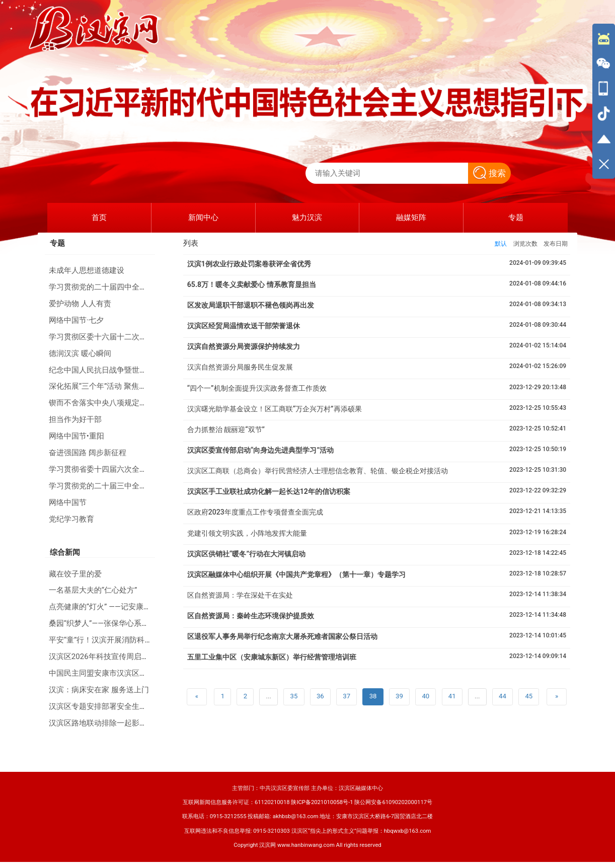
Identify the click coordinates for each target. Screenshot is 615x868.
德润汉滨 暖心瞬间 (80, 353)
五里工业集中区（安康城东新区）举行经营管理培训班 (272, 657)
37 (347, 696)
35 (294, 696)
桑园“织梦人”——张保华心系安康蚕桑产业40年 (126, 623)
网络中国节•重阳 (76, 436)
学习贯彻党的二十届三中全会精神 (105, 486)
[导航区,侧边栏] (604, 101)
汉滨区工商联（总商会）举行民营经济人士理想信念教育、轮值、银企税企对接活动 (318, 471)
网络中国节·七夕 (76, 320)
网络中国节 (68, 502)
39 (399, 696)
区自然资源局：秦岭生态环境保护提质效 (251, 616)
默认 (501, 244)
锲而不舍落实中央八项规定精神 (102, 403)
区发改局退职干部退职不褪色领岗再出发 (251, 305)
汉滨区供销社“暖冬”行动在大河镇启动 (246, 554)
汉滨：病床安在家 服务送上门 (99, 690)
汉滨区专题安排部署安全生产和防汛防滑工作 (124, 706)
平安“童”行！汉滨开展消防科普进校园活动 (120, 640)
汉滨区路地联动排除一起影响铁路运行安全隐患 (128, 723)
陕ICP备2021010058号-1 (322, 802)
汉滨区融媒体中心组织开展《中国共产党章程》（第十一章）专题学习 (296, 574)
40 (426, 696)
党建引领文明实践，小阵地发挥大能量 (247, 533)
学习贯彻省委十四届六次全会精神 (105, 469)
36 (320, 696)
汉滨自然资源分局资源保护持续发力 (244, 346)
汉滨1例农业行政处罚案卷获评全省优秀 (249, 264)
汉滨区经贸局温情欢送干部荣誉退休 (244, 326)
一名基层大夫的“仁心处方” (93, 590)
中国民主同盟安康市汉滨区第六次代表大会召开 (128, 673)
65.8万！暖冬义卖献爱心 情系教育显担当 (252, 284)
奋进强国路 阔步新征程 (88, 453)
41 (452, 696)
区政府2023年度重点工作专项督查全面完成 (255, 512)
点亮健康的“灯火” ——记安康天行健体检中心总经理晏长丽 (145, 607)
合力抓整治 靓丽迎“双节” (226, 429)
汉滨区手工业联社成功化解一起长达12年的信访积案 (269, 491)
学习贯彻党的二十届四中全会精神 (105, 287)
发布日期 (556, 244)
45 (529, 696)
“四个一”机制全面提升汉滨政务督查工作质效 (257, 388)
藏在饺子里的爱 (75, 574)
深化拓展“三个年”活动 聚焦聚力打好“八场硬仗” (127, 386)
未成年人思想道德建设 (87, 270)
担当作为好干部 (75, 419)
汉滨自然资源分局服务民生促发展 (240, 367)
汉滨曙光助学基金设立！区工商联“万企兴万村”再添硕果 (275, 409)
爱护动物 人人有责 (80, 304)
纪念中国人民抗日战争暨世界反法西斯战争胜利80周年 (140, 370)
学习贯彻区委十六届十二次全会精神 (109, 337)
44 (503, 696)
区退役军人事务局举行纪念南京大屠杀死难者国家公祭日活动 (282, 636)
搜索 (489, 173)
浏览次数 (525, 244)
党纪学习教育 (71, 519)
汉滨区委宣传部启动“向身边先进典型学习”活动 (260, 450)
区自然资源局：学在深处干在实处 (240, 595)
